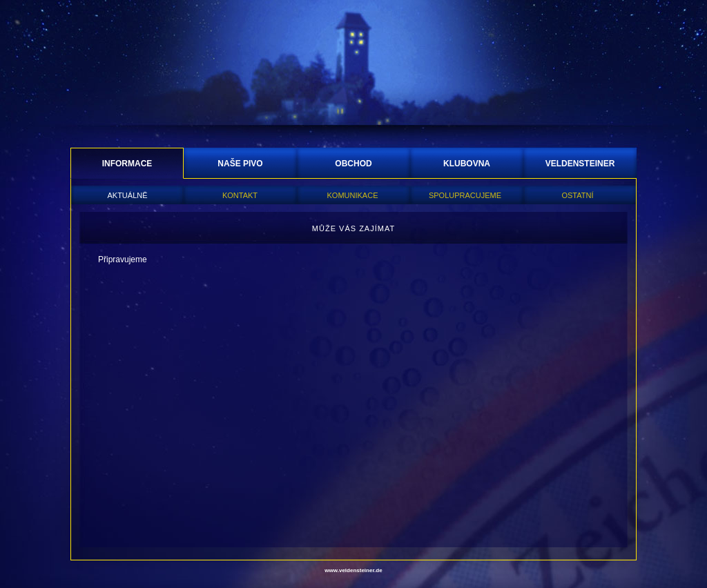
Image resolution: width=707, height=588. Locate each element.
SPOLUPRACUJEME (465, 195)
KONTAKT (240, 195)
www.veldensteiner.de (353, 570)
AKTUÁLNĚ (127, 195)
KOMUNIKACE (353, 195)
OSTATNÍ (577, 195)
